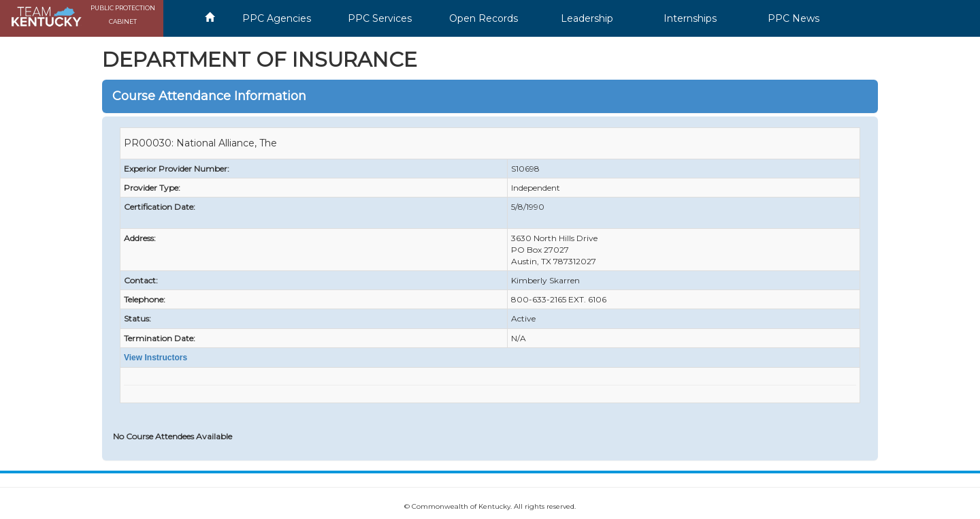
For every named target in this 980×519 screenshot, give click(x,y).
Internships (690, 18)
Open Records (484, 18)
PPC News (794, 18)
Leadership (587, 18)
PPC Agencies (277, 18)
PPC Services (380, 18)
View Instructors (156, 358)
